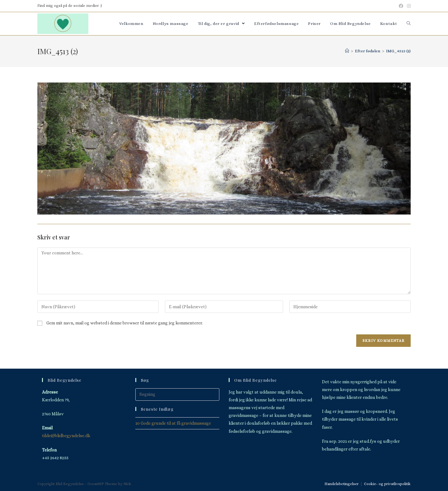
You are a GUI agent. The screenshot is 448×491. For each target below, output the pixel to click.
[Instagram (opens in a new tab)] (408, 6)
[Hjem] (347, 51)
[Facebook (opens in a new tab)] (401, 6)
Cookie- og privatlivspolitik (387, 484)
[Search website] (409, 24)
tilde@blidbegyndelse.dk (66, 436)
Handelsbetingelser (342, 484)
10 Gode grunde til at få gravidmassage (173, 423)
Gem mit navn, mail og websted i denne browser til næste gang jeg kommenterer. (125, 323)
